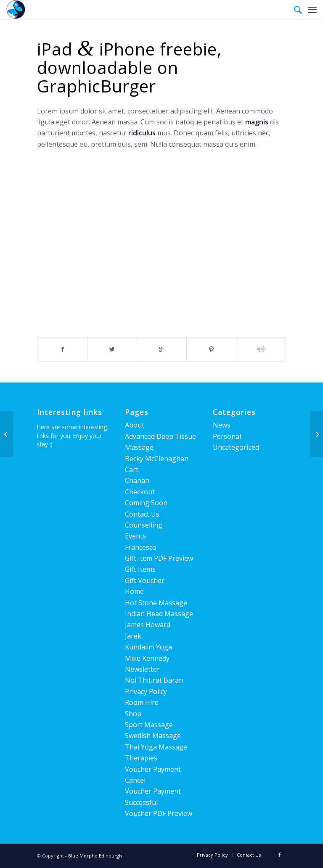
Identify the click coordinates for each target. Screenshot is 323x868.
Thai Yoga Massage (156, 747)
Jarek (133, 636)
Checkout (140, 492)
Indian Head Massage (159, 614)
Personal (227, 436)
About (135, 425)
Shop (133, 714)
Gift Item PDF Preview (159, 558)
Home (134, 591)
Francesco (141, 547)
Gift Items (140, 569)
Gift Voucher (145, 580)
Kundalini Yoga (148, 647)
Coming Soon (146, 503)
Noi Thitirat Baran (154, 680)
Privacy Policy (146, 691)
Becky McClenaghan (157, 459)
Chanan (137, 480)
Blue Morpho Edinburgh (95, 856)
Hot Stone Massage (156, 603)
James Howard (148, 625)
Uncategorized (236, 447)
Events (135, 536)
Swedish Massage (153, 736)
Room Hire (142, 702)
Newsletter (142, 669)
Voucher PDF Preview (159, 813)
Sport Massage (149, 725)
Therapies (141, 758)
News (222, 425)
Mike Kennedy (147, 658)
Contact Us (142, 514)
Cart (132, 470)
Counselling (144, 525)
